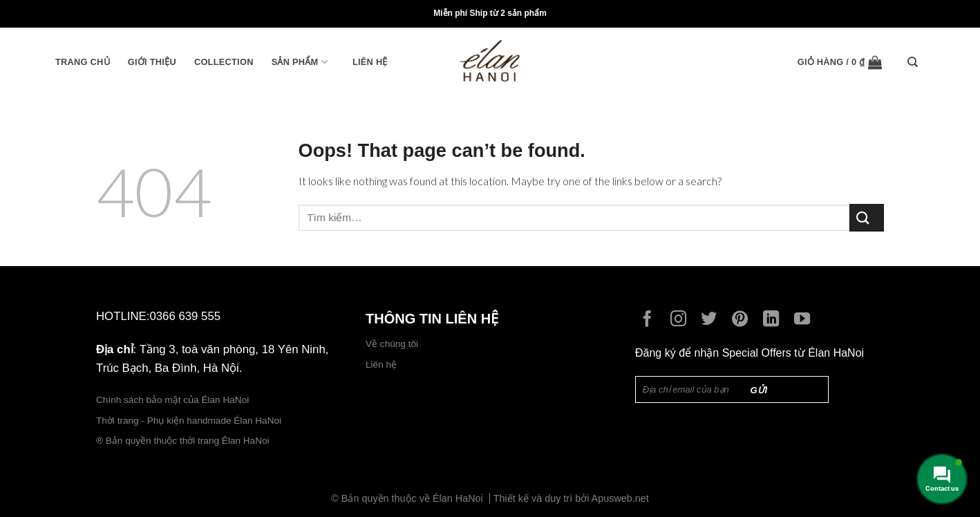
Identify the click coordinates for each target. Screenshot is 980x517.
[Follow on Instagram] (682, 320)
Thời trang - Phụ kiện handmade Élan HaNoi (190, 421)
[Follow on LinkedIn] (774, 320)
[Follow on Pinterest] (743, 320)
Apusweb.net (620, 498)
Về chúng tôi (392, 344)
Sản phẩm (300, 62)
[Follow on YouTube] (805, 320)
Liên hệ (370, 62)
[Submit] (867, 217)
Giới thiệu (152, 62)
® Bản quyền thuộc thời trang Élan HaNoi (183, 441)
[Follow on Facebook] (651, 320)
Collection (224, 62)
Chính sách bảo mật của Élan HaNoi (172, 400)
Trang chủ (83, 62)
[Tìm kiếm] (916, 62)
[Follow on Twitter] (712, 320)
